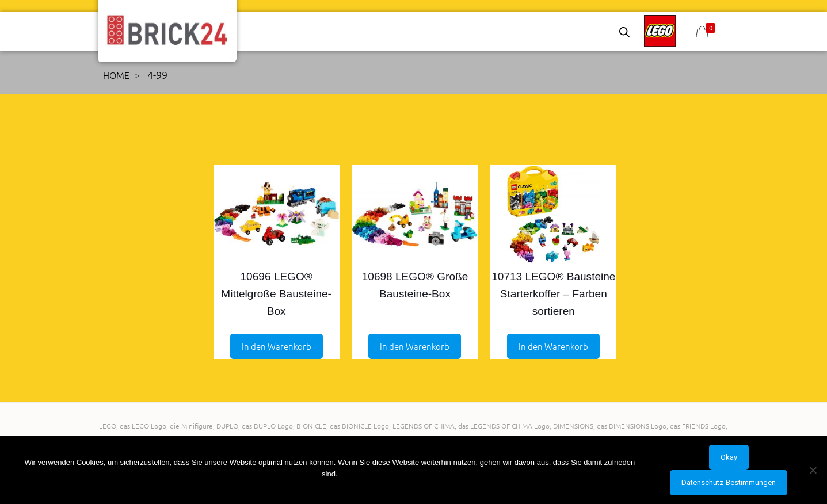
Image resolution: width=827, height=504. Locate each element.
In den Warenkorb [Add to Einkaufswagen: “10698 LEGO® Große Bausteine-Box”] (415, 346)
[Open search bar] (624, 32)
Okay (729, 457)
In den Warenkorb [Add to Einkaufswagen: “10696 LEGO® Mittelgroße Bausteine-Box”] (277, 346)
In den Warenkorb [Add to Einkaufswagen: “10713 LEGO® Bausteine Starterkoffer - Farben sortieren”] (553, 346)
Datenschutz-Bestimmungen (729, 482)
